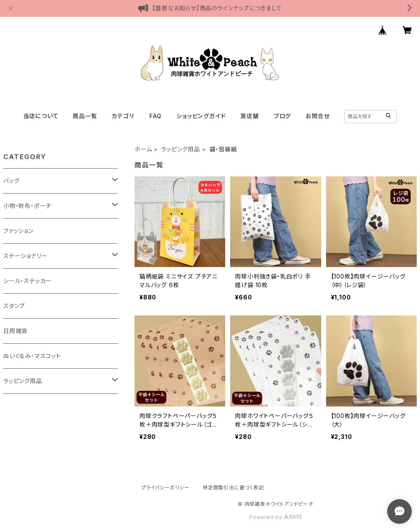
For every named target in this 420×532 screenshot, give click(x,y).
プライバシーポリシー (165, 487)
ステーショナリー (25, 256)
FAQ (155, 116)
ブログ (282, 116)
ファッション (18, 231)
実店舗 (249, 116)
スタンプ (14, 306)
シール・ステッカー (27, 281)
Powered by (276, 517)
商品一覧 (85, 116)
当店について (41, 116)
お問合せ (317, 116)
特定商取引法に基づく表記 (233, 487)
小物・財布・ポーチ (27, 206)
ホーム (143, 149)
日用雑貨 (15, 331)
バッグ (11, 181)
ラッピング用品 (181, 149)
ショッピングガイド (201, 116)
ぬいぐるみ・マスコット (32, 356)
